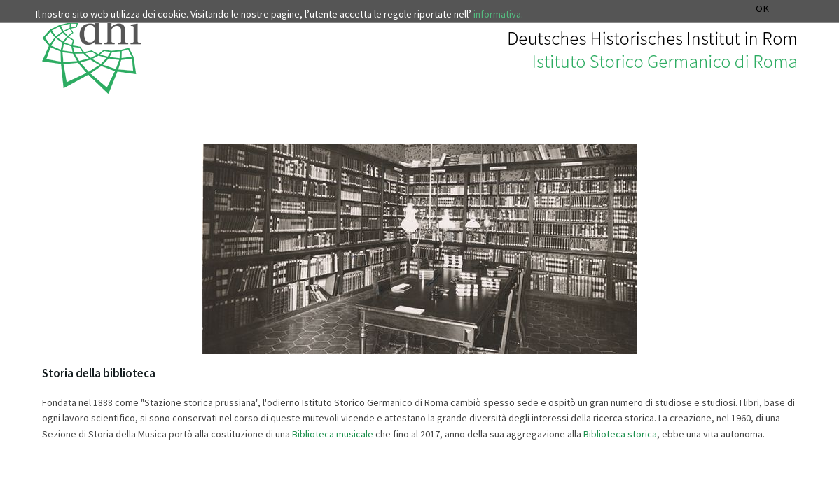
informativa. (498, 14)
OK (762, 9)
